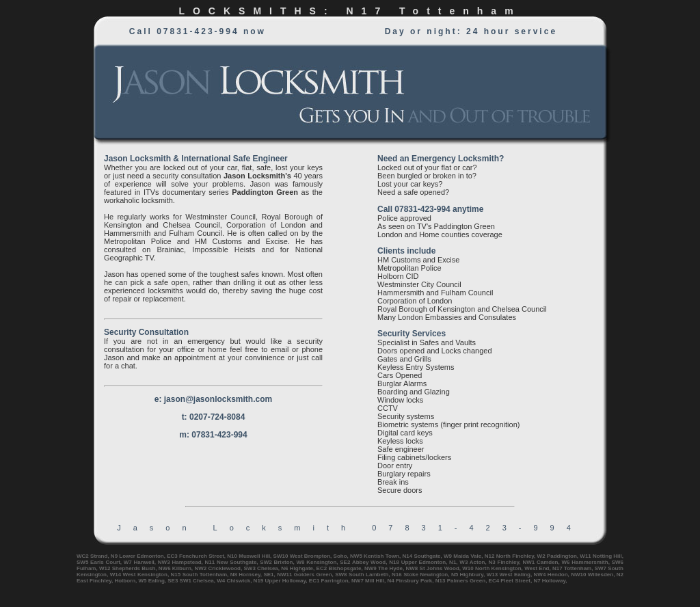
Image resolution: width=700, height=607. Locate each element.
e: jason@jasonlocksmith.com (213, 399)
